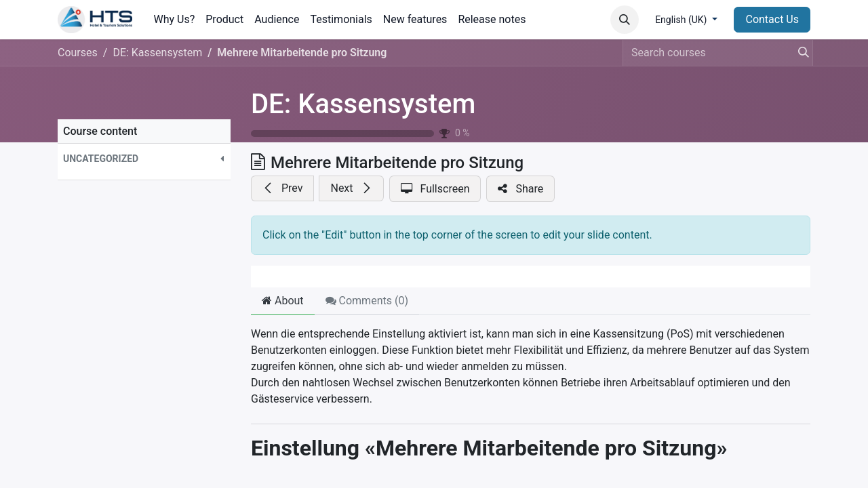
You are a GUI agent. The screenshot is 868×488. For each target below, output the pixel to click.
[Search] (800, 53)
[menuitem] (175, 20)
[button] (625, 20)
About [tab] (283, 301)
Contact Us (772, 19)
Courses (78, 53)
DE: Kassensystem (363, 104)
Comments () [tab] (367, 301)
